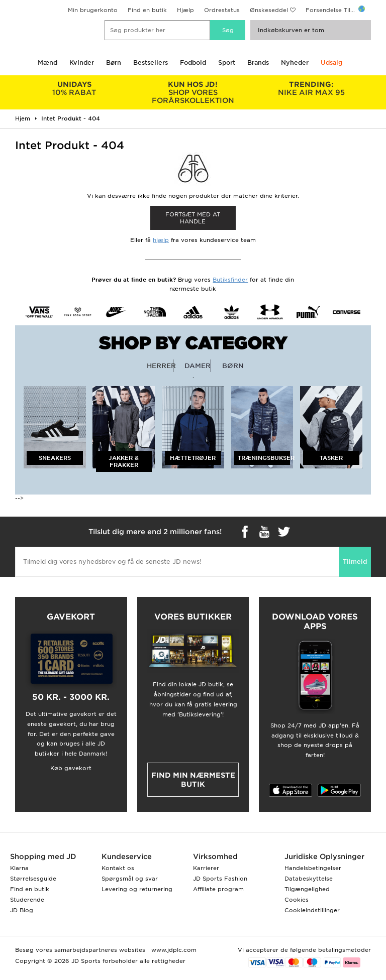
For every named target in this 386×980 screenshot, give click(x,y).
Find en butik (147, 10)
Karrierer (206, 868)
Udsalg (331, 63)
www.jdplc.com (173, 950)
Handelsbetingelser (313, 868)
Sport (227, 63)
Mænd (47, 63)
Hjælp (185, 10)
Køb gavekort (71, 768)
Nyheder (295, 63)
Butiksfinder (230, 280)
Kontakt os (118, 868)
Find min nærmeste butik (193, 780)
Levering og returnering (137, 889)
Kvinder (82, 63)
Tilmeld (355, 562)
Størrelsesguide (33, 879)
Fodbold (193, 63)
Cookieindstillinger (312, 910)
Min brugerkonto (93, 10)
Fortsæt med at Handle (193, 218)
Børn (114, 63)
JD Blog (22, 910)
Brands (258, 63)
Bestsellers (151, 63)
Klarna (19, 868)
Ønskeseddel (269, 10)
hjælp (161, 240)
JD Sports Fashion (220, 879)
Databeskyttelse (309, 879)
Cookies (297, 900)
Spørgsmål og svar (130, 879)
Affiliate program (218, 889)
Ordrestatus (222, 10)
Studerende (27, 900)
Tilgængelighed (307, 889)
